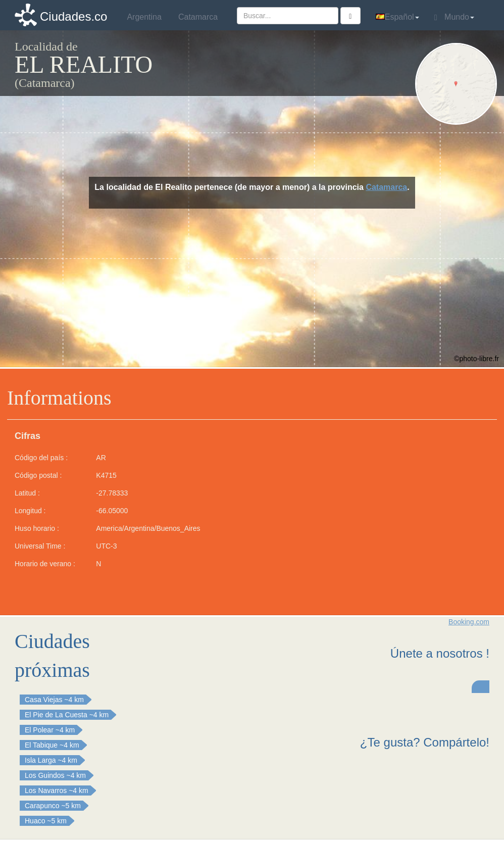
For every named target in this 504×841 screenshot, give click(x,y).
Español (397, 17)
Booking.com (469, 622)
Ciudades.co (73, 16)
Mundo (454, 17)
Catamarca (386, 187)
